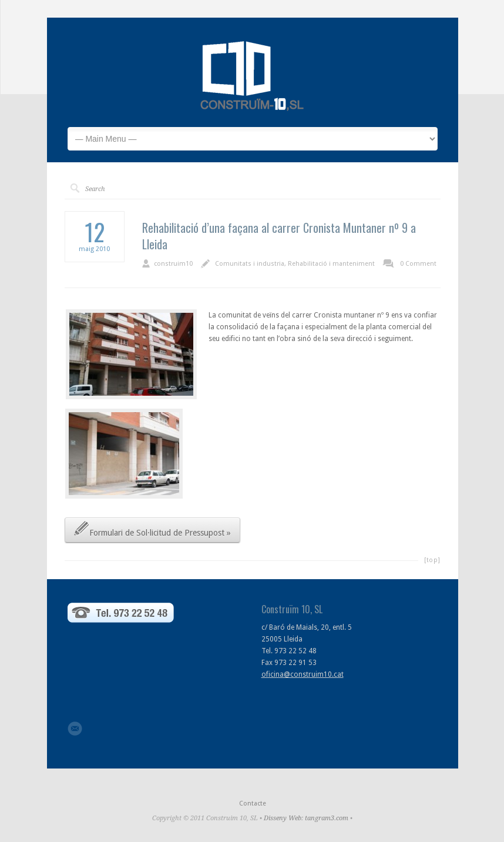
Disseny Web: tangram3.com (306, 818)
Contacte (253, 803)
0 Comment (418, 264)
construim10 (173, 264)
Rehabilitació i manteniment (331, 264)
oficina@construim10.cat (303, 674)
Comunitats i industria (250, 264)
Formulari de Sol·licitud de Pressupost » (152, 528)
